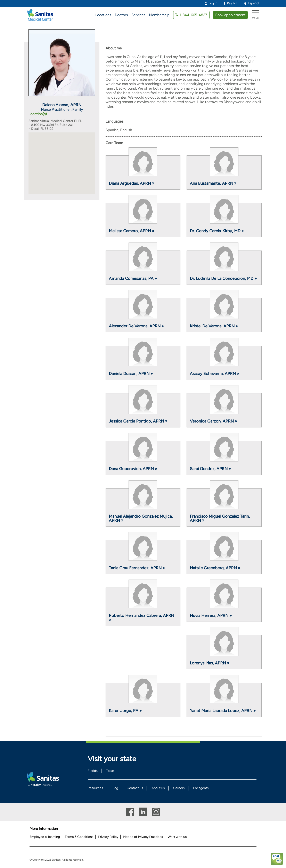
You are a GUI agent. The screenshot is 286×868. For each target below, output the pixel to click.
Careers (179, 788)
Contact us (135, 788)
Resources (95, 788)
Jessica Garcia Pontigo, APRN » (138, 421)
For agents (201, 788)
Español (254, 3)
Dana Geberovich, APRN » (133, 469)
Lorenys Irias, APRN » (210, 663)
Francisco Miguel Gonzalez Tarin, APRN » (220, 518)
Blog (115, 788)
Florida (93, 771)
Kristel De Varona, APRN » (214, 326)
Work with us (177, 837)
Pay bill (232, 3)
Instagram (156, 812)
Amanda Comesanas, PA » (133, 278)
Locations (103, 15)
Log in (213, 3)
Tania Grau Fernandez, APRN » (137, 568)
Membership (159, 15)
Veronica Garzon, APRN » (213, 421)
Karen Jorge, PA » (125, 711)
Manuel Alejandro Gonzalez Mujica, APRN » (141, 518)
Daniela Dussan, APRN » (131, 374)
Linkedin (143, 812)
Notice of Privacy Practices (143, 837)
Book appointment (230, 15)
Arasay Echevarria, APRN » (214, 374)
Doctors (121, 15)
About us (158, 788)
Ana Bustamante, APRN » (213, 183)
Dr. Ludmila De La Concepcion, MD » (223, 278)
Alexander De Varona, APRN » (136, 326)
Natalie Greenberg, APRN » (215, 568)
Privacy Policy (108, 837)
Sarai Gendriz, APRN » (210, 469)
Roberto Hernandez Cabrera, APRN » (141, 617)
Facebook (130, 812)
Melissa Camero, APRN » (132, 231)
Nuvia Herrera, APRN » (211, 615)
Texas (110, 771)
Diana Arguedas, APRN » (132, 183)
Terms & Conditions (79, 837)
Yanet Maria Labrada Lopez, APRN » (223, 711)
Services (138, 15)
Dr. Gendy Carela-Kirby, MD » (217, 231)
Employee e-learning (45, 837)
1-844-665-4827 (193, 15)
